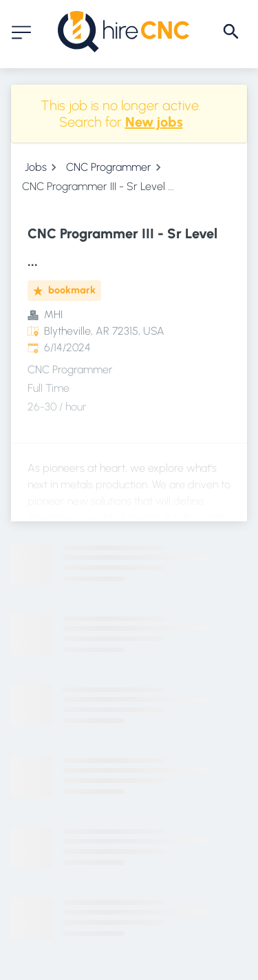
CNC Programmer (109, 167)
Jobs (36, 167)
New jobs (154, 122)
